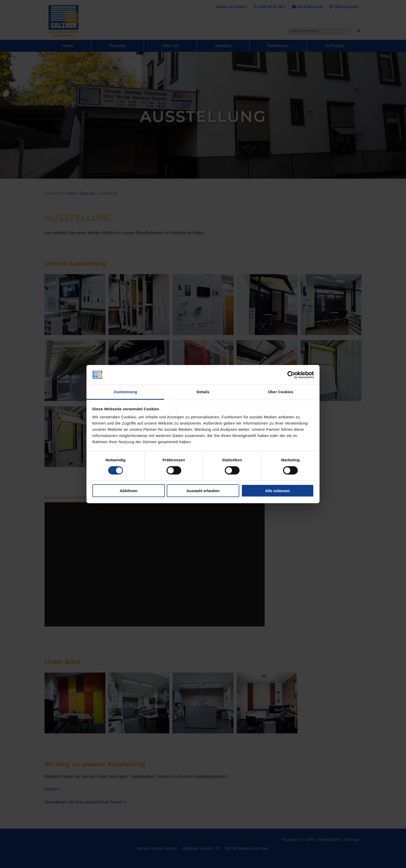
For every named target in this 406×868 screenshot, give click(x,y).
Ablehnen (128, 491)
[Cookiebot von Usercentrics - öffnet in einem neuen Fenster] (291, 375)
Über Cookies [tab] (281, 392)
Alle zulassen (277, 491)
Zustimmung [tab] (125, 392)
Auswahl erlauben (203, 491)
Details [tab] (203, 392)
